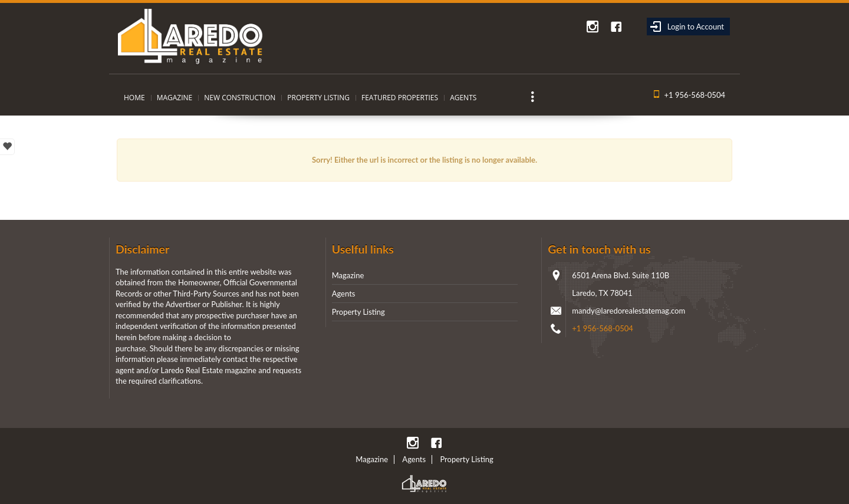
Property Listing (318, 98)
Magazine (175, 98)
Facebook (616, 27)
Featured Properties (400, 98)
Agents (463, 98)
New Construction (240, 98)
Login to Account (687, 27)
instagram (593, 27)
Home (134, 98)
